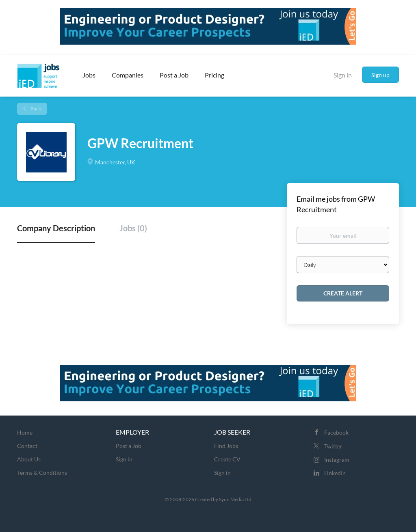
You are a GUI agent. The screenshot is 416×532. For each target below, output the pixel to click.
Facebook (336, 432)
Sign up (380, 75)
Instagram (337, 460)
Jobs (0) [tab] (133, 228)
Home (25, 432)
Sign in (343, 75)
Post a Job (129, 446)
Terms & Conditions (42, 473)
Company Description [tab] (56, 228)
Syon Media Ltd (235, 499)
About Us (29, 459)
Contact (27, 446)
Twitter (333, 446)
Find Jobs (226, 446)
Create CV (227, 459)
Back (35, 109)
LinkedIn (335, 473)
